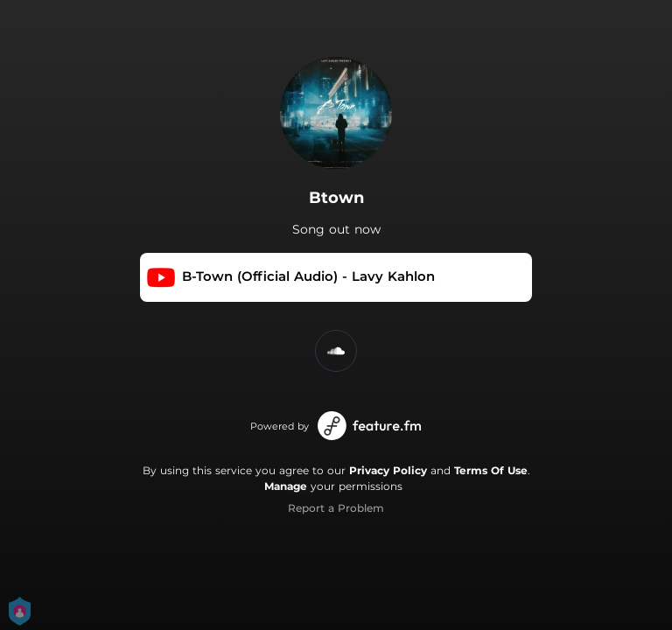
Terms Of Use (491, 470)
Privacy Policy (388, 470)
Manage (286, 486)
